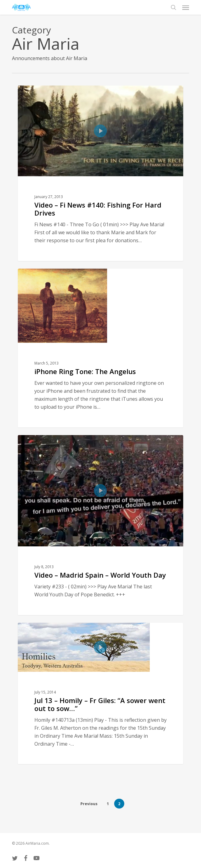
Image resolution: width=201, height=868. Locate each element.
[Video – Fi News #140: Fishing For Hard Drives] (101, 173)
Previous (89, 804)
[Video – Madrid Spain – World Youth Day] (101, 525)
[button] (186, 7)
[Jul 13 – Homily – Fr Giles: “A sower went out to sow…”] (101, 694)
